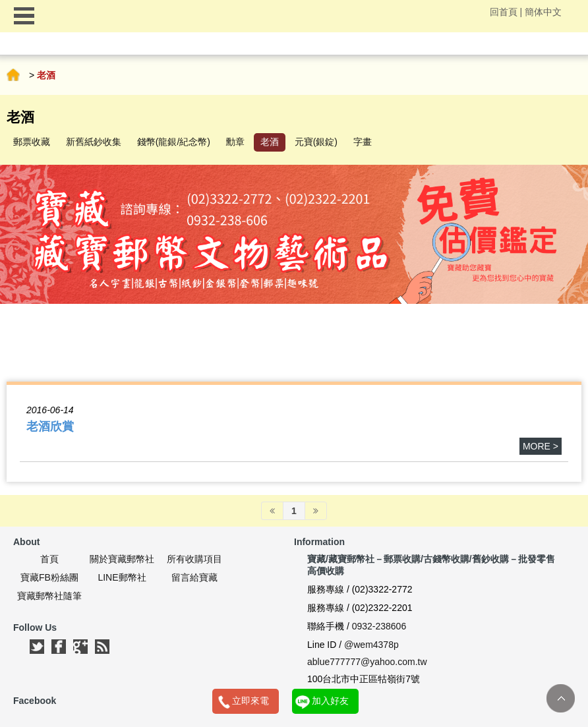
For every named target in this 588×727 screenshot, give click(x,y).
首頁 (13, 75)
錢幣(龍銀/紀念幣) (174, 142)
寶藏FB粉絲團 (49, 577)
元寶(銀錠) (316, 142)
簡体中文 (543, 12)
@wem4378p (371, 645)
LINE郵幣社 (122, 577)
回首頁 (504, 12)
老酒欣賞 (50, 426)
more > (541, 446)
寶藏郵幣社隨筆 (49, 596)
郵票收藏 (32, 142)
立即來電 (250, 701)
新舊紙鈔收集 (94, 142)
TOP (561, 698)
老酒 (270, 142)
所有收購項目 (194, 559)
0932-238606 (379, 626)
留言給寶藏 (194, 577)
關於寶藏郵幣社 (122, 559)
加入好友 (330, 701)
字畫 (363, 142)
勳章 (235, 142)
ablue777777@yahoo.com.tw (367, 662)
